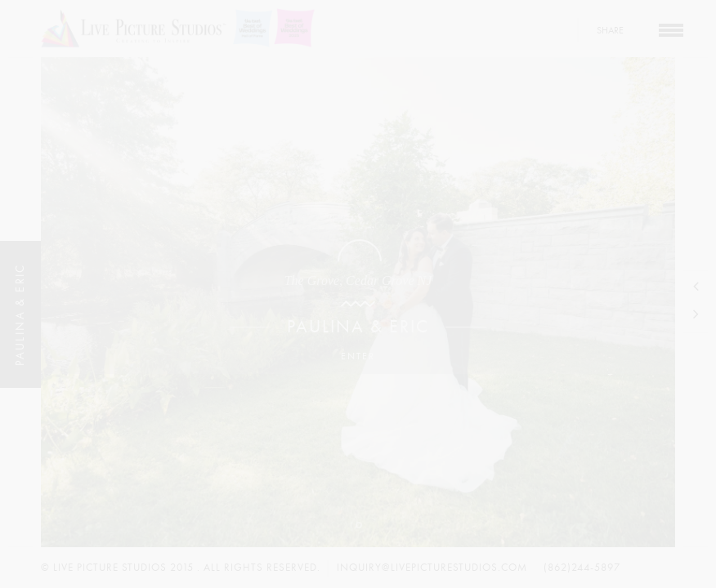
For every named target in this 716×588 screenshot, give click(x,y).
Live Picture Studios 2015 (123, 568)
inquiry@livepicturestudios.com (432, 568)
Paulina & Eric (358, 326)
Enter (358, 355)
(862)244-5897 (582, 568)
